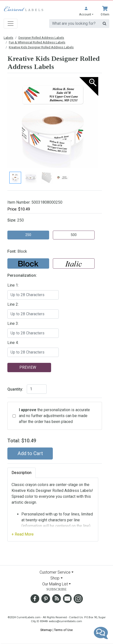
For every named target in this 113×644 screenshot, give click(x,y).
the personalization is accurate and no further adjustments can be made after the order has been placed (54, 416)
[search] (75, 24)
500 (74, 235)
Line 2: (13, 304)
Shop (55, 578)
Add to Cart (30, 453)
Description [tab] (21, 473)
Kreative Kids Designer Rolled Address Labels (41, 47)
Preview (28, 367)
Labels (8, 38)
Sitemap (46, 630)
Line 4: (13, 343)
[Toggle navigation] (11, 24)
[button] (86, 11)
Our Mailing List (55, 584)
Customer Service (55, 572)
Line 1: (13, 285)
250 (28, 235)
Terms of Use (63, 630)
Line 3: (13, 323)
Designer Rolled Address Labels (41, 38)
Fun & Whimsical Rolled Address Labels (37, 42)
